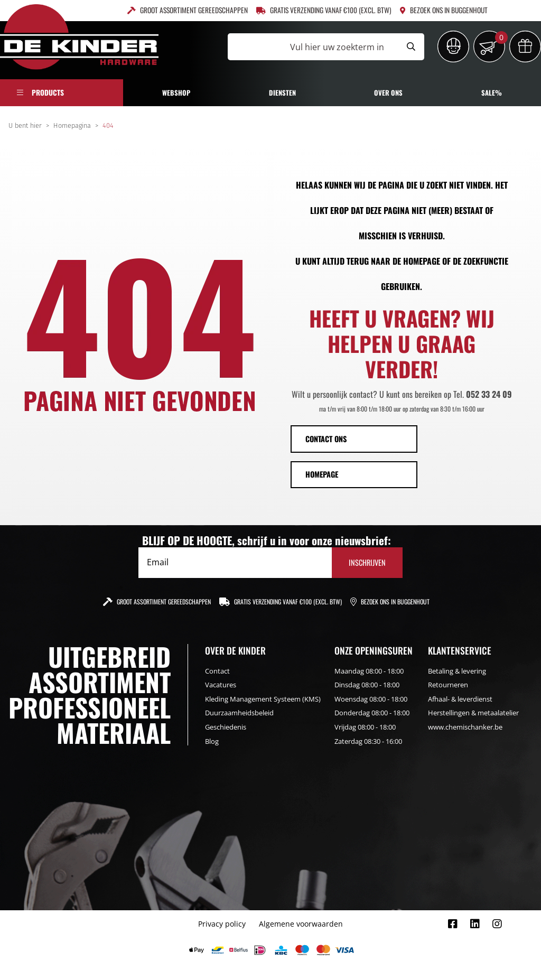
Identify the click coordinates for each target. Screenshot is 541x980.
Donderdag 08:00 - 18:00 (372, 713)
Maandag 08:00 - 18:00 (369, 671)
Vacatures (221, 685)
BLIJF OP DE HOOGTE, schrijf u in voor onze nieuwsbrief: (267, 540)
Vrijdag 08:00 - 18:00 (365, 727)
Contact (217, 671)
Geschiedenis (226, 727)
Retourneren (448, 685)
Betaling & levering (457, 671)
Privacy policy (222, 924)
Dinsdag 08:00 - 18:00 (367, 685)
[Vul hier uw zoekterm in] (313, 47)
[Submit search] (411, 47)
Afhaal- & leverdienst (460, 699)
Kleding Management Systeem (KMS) (263, 699)
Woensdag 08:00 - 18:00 (371, 699)
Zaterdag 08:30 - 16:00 (368, 741)
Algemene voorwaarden (301, 924)
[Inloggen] (453, 46)
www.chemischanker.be (465, 727)
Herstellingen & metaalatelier (473, 713)
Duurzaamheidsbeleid (239, 713)
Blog (212, 741)
